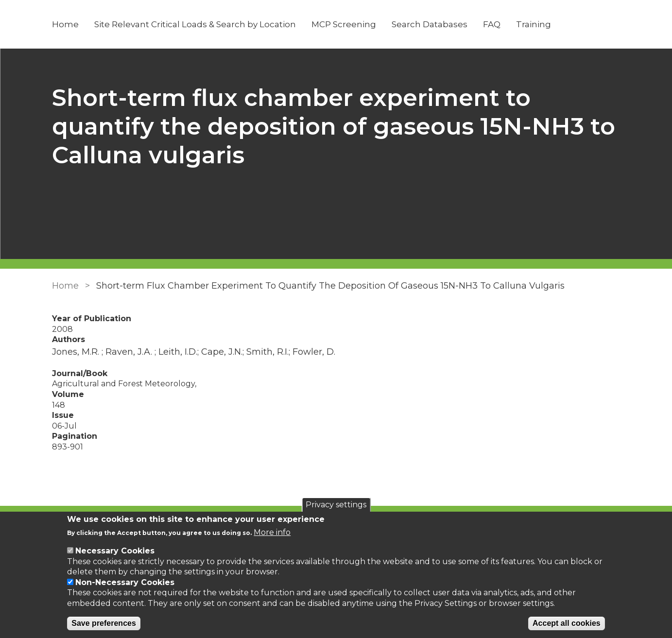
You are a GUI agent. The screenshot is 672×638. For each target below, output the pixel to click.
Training (534, 24)
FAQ (492, 24)
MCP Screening (344, 24)
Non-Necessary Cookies (125, 582)
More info (272, 532)
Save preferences (104, 623)
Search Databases (430, 24)
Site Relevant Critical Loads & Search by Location (195, 24)
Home (65, 24)
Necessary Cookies (115, 551)
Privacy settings (336, 505)
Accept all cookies (567, 623)
